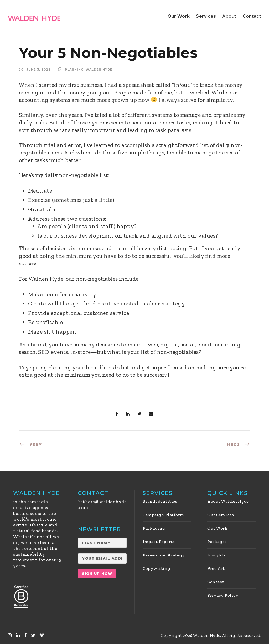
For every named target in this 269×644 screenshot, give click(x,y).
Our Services (221, 515)
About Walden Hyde (228, 501)
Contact (252, 16)
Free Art (216, 568)
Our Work (179, 16)
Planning (74, 69)
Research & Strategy (164, 555)
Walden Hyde (99, 69)
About (229, 16)
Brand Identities (160, 501)
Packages (217, 542)
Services (206, 16)
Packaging (154, 528)
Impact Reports (159, 542)
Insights (216, 555)
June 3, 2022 (39, 69)
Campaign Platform (163, 515)
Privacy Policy (223, 595)
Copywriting (157, 568)
